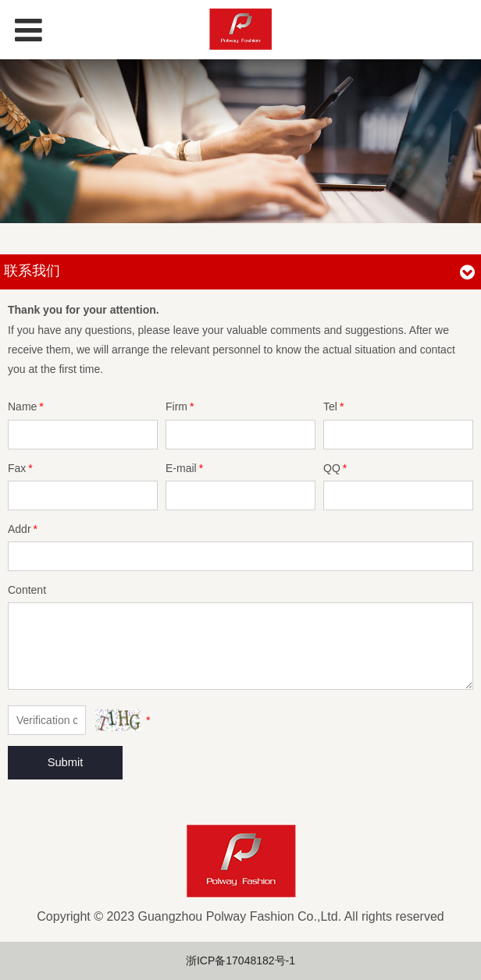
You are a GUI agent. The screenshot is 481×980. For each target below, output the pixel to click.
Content (27, 590)
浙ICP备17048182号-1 (241, 960)
